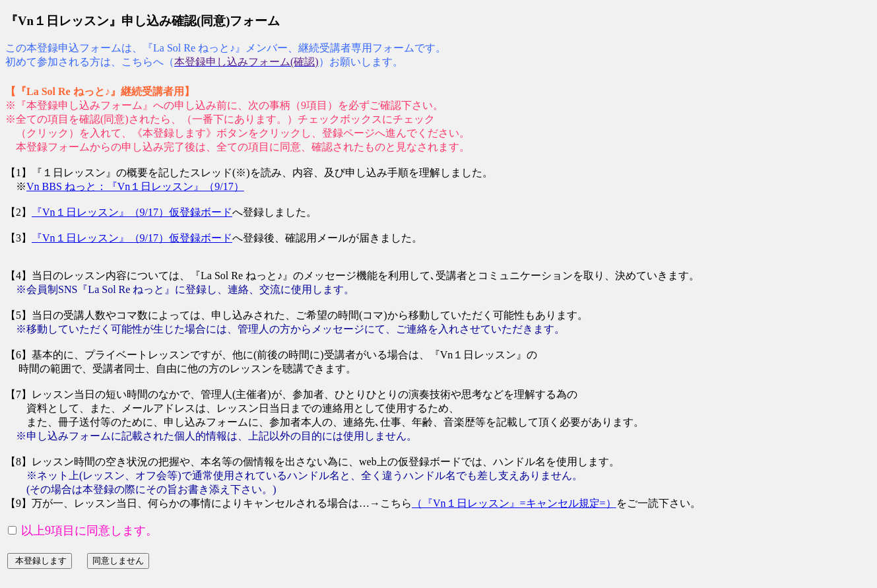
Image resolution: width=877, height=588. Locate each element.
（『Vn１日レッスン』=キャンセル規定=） (514, 503)
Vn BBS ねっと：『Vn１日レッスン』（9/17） (135, 186)
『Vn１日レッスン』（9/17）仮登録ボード (132, 212)
